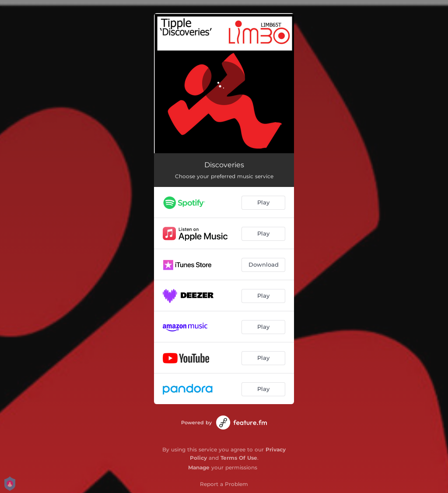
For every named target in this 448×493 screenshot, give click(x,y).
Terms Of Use (239, 458)
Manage (199, 467)
